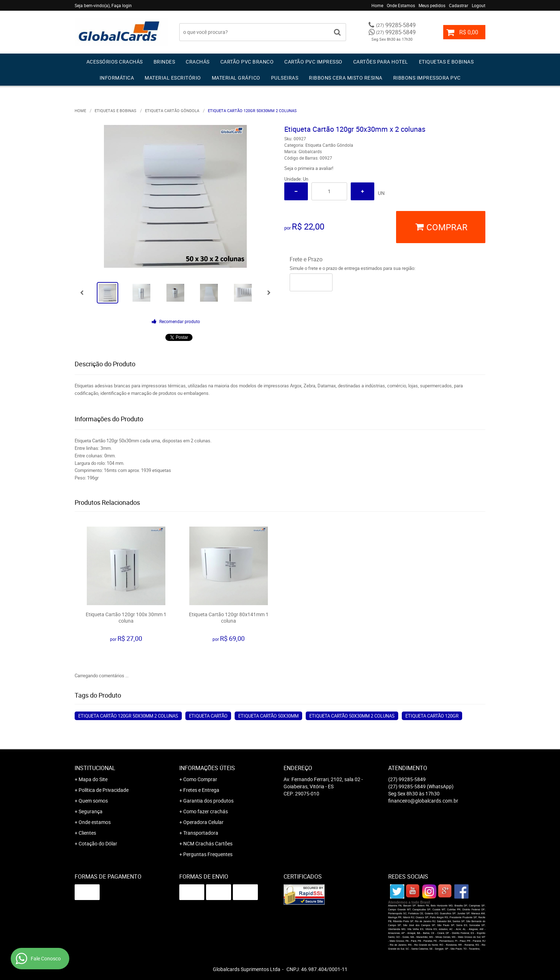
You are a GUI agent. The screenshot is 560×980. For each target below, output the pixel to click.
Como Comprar (200, 779)
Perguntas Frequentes (208, 854)
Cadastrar (459, 5)
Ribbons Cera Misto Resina (346, 78)
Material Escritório (173, 78)
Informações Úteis (207, 768)
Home (377, 5)
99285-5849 (396, 25)
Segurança (91, 811)
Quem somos (93, 801)
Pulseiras (285, 78)
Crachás (198, 62)
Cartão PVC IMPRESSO (313, 62)
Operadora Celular (203, 822)
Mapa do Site (93, 779)
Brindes (164, 62)
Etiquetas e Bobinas (446, 62)
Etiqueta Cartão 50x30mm (268, 716)
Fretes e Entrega (201, 790)
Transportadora (201, 833)
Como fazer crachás (206, 811)
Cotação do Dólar (98, 843)
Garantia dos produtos (208, 801)
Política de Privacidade (104, 790)
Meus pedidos (432, 5)
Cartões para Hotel (381, 62)
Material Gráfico (236, 78)
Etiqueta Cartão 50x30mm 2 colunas (352, 716)
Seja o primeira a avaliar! (309, 168)
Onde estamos (95, 822)
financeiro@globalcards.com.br (423, 801)
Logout (479, 5)
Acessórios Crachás (115, 62)
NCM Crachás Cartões (208, 843)
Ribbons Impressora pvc (427, 78)
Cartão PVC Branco (247, 62)
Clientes (87, 833)
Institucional (95, 768)
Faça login (122, 5)
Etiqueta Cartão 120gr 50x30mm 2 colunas (128, 716)
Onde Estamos (401, 5)
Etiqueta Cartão (208, 716)
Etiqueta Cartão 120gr (432, 716)
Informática (117, 78)
